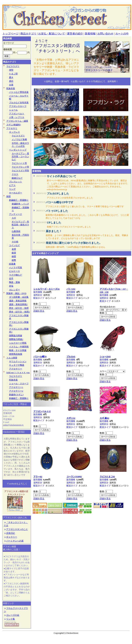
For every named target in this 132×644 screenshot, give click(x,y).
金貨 (14, 249)
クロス (15, 174)
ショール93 (105, 357)
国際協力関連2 (16, 339)
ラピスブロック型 (20, 167)
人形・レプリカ (17, 117)
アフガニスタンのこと (16, 529)
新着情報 (90, 34)
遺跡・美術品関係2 (18, 304)
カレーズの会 (13, 615)
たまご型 (13, 74)
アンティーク (16, 214)
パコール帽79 (40, 357)
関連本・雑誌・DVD (16, 293)
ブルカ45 (71, 357)
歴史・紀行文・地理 (19, 308)
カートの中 (122, 34)
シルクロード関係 (18, 343)
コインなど (14, 245)
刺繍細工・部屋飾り (19, 200)
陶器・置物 (14, 282)
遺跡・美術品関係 (18, 301)
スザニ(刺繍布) (14, 125)
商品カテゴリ (28, 34)
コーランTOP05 (74, 477)
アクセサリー (16, 369)
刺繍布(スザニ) (16, 395)
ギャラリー (10, 537)
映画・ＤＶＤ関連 (18, 350)
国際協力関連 (16, 336)
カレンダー (14, 290)
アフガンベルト (17, 114)
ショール (13, 110)
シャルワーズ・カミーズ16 (46, 289)
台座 (11, 85)
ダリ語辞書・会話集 (19, 297)
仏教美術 (16, 231)
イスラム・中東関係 (19, 347)
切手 (11, 279)
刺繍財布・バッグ (20, 204)
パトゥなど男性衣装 (19, 92)
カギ (14, 218)
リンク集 (11, 619)
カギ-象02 (104, 418)
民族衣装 (11, 88)
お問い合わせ (105, 34)
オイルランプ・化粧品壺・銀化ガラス (20, 225)
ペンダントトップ (18, 150)
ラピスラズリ (13, 66)
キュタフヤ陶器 (17, 365)
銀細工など (17, 178)
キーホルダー (16, 193)
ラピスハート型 (19, 163)
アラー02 (38, 477)
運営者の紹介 (75, 34)
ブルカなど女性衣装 (19, 103)
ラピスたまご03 (107, 477)
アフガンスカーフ (18, 106)
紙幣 (14, 260)
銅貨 (14, 256)
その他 (15, 242)
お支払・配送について (52, 34)
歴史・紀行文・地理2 (19, 312)
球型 (11, 70)
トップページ (11, 34)
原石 (11, 81)
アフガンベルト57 (42, 411)
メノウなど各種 (19, 139)
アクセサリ (12, 128)
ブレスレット (16, 182)
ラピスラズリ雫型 (20, 171)
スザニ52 (71, 418)
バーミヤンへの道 (15, 541)
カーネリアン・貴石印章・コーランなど (20, 157)
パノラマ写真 (16, 268)
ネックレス (14, 132)
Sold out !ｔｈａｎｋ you (18, 372)
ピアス (12, 185)
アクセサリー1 (16, 387)
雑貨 (9, 196)
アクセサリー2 (16, 391)
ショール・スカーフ (19, 384)
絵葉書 (12, 264)
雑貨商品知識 (16, 354)
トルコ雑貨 (12, 358)
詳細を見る (39, 311)
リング (12, 189)
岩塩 (11, 286)
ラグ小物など (16, 275)
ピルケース (14, 271)
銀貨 (14, 253)
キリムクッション (18, 361)
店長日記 (9, 533)
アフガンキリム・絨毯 (17, 121)
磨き (11, 77)
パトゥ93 (71, 289)
